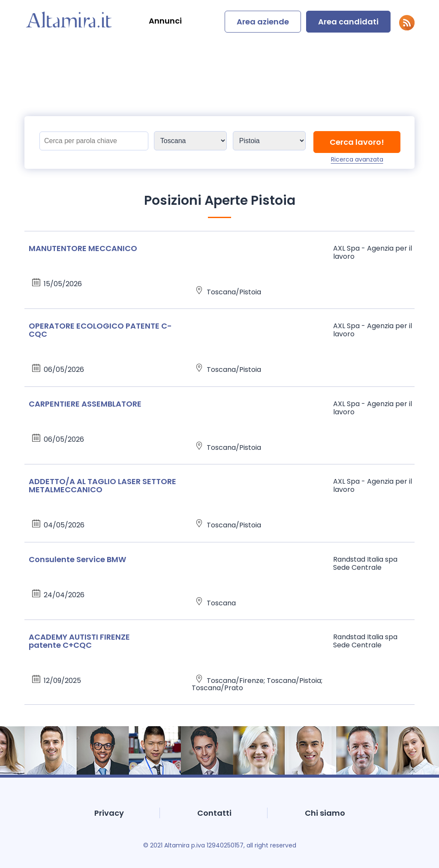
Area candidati (348, 22)
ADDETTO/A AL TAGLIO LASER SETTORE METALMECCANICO (102, 485)
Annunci (165, 21)
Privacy (109, 813)
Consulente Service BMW (77, 559)
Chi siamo (325, 813)
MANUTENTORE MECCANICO (83, 248)
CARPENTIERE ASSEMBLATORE (85, 404)
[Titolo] (94, 141)
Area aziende (263, 22)
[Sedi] (190, 141)
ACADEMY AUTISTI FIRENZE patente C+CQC (79, 641)
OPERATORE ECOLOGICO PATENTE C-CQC (100, 330)
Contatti (214, 813)
